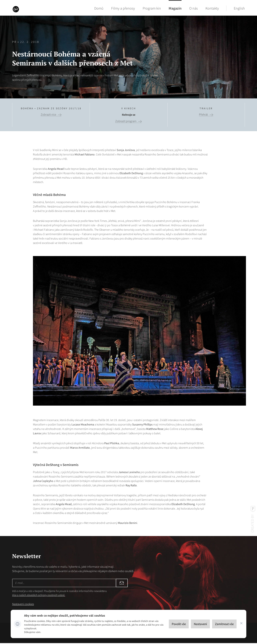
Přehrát (203, 115)
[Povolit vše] (179, 624)
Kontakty (212, 8)
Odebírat (89, 583)
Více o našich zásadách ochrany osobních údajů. (39, 595)
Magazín (175, 8)
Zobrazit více (48, 115)
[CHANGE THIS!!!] (241, 624)
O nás (193, 8)
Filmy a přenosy (123, 8)
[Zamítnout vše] (224, 624)
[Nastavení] (200, 624)
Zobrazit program (126, 121)
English (239, 8)
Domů (99, 8)
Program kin (152, 8)
